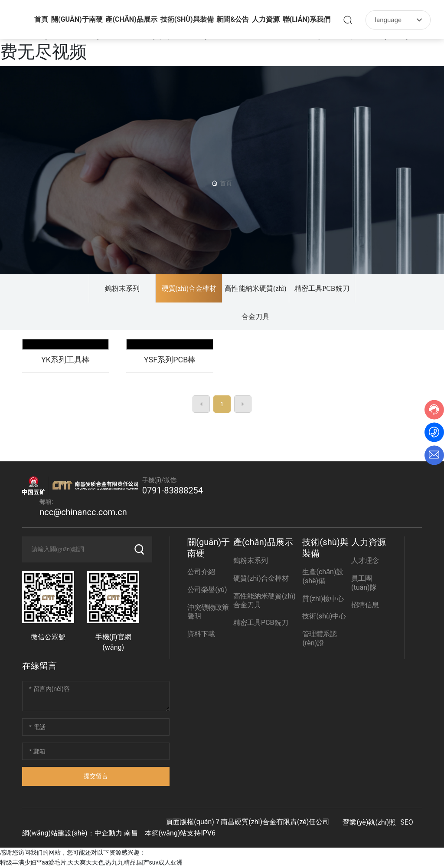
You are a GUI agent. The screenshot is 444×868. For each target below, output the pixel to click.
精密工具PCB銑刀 (322, 288)
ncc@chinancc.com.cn (83, 512)
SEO (407, 822)
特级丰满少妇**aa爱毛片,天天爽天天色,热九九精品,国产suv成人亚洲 (91, 862)
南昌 (131, 833)
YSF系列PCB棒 (170, 360)
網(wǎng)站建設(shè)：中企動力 (72, 833)
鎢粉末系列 (122, 288)
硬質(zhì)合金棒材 (189, 288)
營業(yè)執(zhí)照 (369, 822)
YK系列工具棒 (65, 360)
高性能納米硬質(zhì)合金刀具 (255, 302)
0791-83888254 (173, 490)
